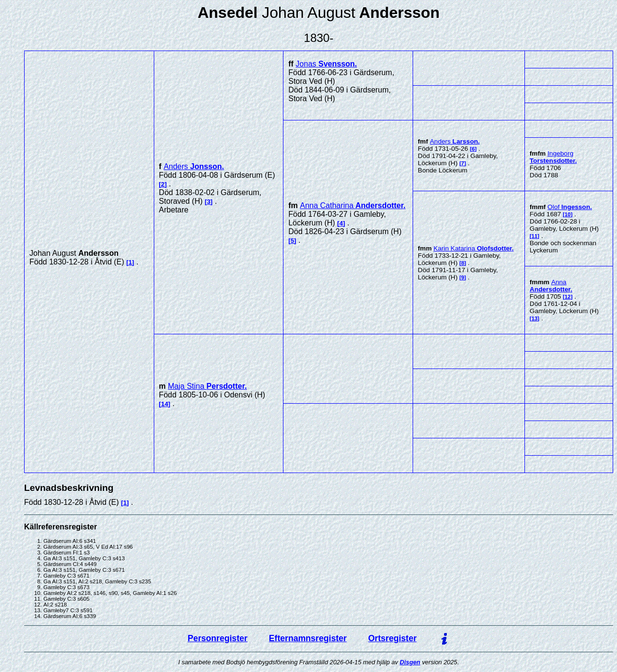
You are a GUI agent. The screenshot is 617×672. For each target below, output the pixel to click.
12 (568, 297)
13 (535, 318)
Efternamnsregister (308, 638)
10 (568, 214)
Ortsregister (393, 638)
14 (165, 404)
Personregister (217, 638)
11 (535, 236)
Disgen (410, 662)
